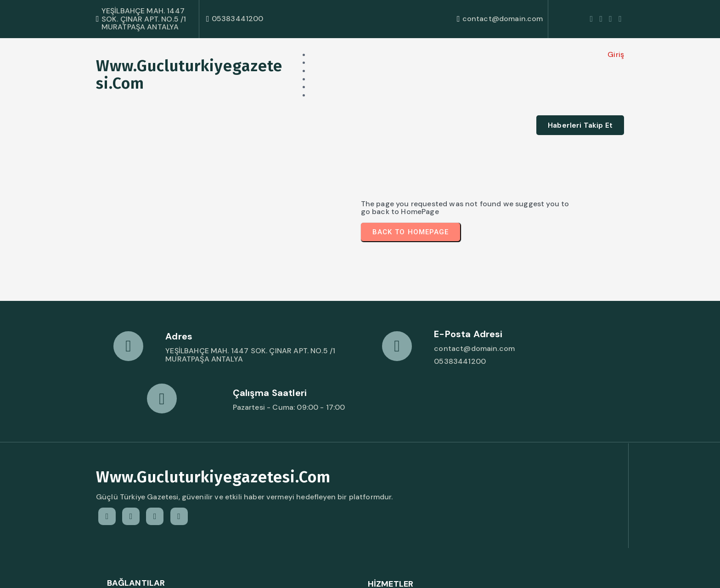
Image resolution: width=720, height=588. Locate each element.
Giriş (535, 54)
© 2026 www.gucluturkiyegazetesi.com (168, 572)
